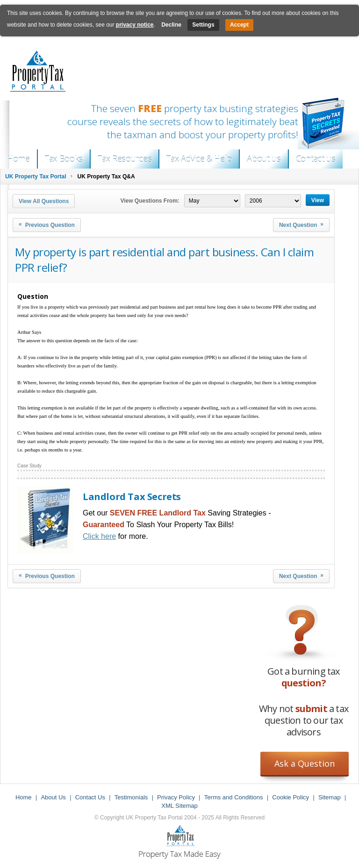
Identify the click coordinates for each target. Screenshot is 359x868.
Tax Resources (125, 159)
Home (18, 159)
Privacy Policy (176, 797)
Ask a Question (305, 763)
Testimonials (131, 797)
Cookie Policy (291, 797)
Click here (99, 536)
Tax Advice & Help (199, 159)
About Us (53, 797)
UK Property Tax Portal (36, 176)
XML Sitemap (179, 806)
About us (264, 159)
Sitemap (330, 797)
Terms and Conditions (234, 797)
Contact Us (90, 797)
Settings (203, 25)
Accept (239, 25)
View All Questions (44, 201)
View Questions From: (150, 201)
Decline (171, 25)
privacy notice (135, 25)
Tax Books (64, 159)
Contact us (316, 159)
